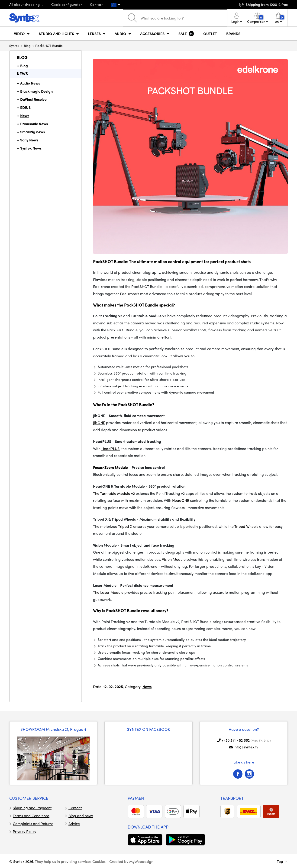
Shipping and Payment (32, 808)
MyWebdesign (141, 861)
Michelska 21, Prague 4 (66, 729)
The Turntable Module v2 (114, 493)
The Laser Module (108, 592)
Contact (96, 4)
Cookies (99, 861)
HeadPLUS (110, 449)
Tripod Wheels (246, 526)
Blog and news (81, 816)
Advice (74, 824)
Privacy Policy (24, 831)
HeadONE (181, 500)
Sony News (29, 140)
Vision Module (174, 559)
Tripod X (125, 526)
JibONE (99, 423)
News (22, 73)
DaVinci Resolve (33, 99)
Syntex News (31, 148)
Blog (27, 46)
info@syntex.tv (246, 747)
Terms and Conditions (31, 816)
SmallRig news (32, 132)
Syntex (14, 46)
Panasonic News (34, 124)
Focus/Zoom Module (110, 467)
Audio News (30, 83)
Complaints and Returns (33, 824)
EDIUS (25, 107)
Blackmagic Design (36, 91)
